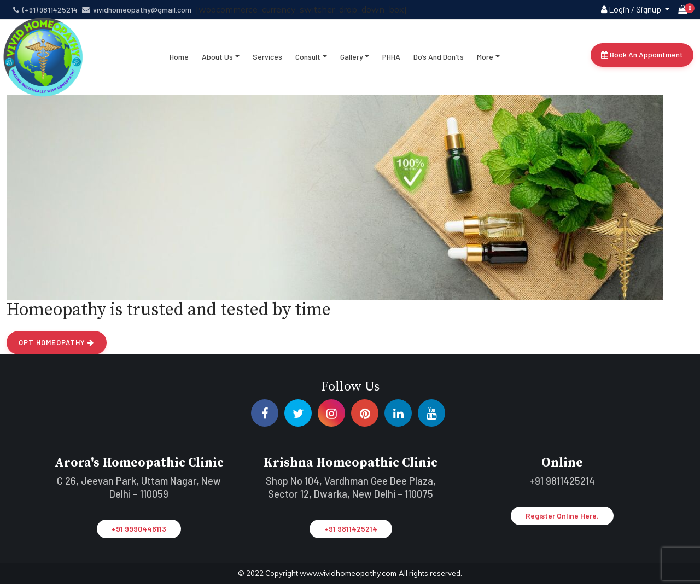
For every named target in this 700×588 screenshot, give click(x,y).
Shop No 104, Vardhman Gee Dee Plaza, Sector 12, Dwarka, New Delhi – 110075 (351, 493)
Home (180, 60)
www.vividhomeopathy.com (349, 578)
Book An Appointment (642, 58)
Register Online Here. (562, 521)
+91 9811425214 (351, 534)
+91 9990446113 (139, 534)
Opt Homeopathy (55, 348)
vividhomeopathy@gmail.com (137, 10)
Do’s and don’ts (439, 60)
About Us (218, 60)
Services (268, 60)
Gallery (352, 60)
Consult (308, 60)
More (486, 60)
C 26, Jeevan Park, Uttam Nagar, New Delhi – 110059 (139, 493)
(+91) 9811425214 (45, 10)
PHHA (392, 60)
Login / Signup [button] (632, 9)
